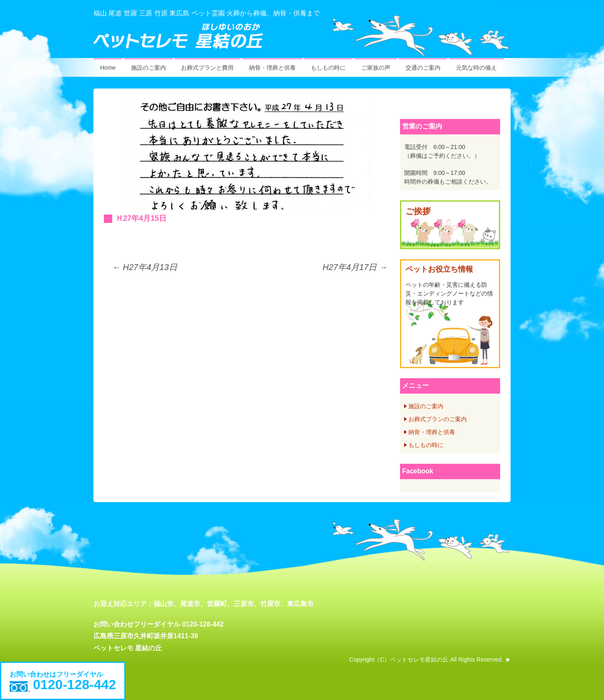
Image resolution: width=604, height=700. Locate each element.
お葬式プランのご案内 (438, 419)
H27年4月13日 (145, 267)
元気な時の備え (476, 68)
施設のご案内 (148, 68)
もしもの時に (328, 68)
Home (108, 68)
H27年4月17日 (355, 267)
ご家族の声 (376, 68)
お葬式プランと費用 (207, 68)
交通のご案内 (423, 68)
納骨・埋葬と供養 (272, 68)
